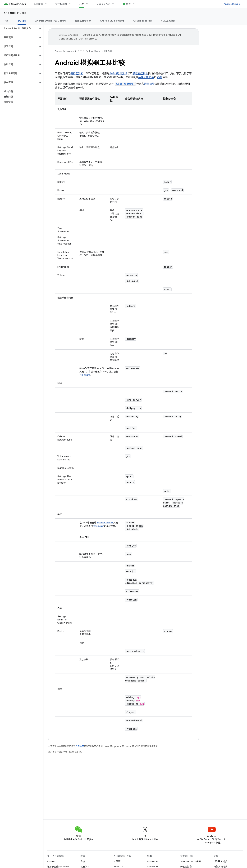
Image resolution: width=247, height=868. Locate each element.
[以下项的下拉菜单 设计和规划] (71, 4)
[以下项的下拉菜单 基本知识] (47, 4)
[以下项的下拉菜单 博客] (135, 4)
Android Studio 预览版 (112, 21)
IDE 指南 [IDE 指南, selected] (22, 21)
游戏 (83, 861)
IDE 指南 (108, 51)
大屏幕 (117, 861)
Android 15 (153, 861)
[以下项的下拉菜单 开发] (88, 4)
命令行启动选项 (118, 74)
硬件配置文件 (146, 77)
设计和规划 (61, 4)
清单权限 (149, 84)
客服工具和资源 (83, 21)
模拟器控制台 (140, 74)
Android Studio (232, 4)
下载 (6, 21)
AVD (159, 77)
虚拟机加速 (99, 526)
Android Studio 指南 (191, 861)
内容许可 (80, 746)
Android (51, 861)
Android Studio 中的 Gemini (51, 21)
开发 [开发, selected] (82, 4)
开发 (80, 51)
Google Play (103, 4)
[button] (19, 28)
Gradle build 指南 (143, 21)
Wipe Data (85, 375)
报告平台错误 (220, 861)
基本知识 (38, 4)
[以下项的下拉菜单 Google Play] (114, 4)
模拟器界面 (77, 74)
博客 (129, 4)
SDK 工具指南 (168, 21)
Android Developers (64, 51)
